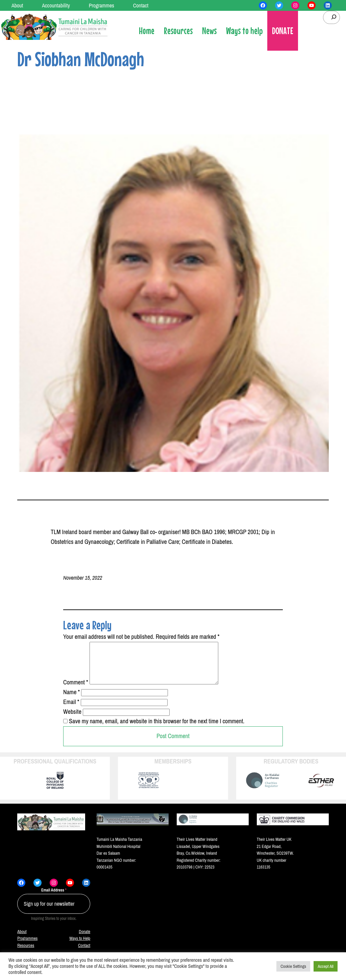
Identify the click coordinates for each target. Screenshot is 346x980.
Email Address (54, 898)
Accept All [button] (326, 966)
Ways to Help (80, 946)
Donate (84, 940)
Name (71, 700)
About (22, 940)
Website (72, 720)
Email (71, 710)
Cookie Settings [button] (293, 966)
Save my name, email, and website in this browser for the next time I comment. (157, 729)
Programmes (27, 946)
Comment (76, 690)
